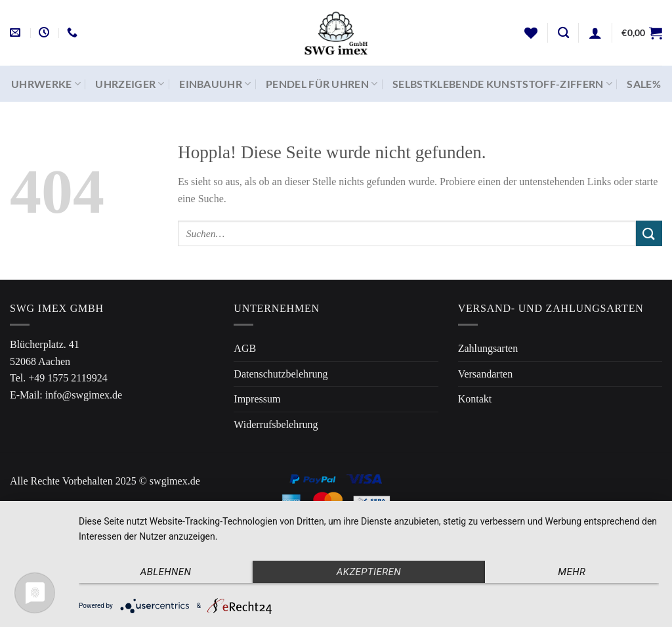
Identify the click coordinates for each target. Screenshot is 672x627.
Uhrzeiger (130, 84)
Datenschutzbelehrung (281, 374)
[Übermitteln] (649, 233)
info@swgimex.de (84, 395)
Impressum (257, 399)
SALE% (644, 84)
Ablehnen (166, 572)
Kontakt (475, 399)
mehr (572, 572)
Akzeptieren (369, 572)
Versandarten (486, 374)
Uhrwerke (46, 84)
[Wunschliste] (531, 33)
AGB (245, 348)
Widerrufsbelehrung (276, 424)
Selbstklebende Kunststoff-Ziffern (502, 84)
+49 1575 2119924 (68, 378)
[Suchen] (563, 33)
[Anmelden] (595, 33)
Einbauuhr (215, 84)
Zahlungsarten (488, 348)
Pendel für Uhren (322, 84)
